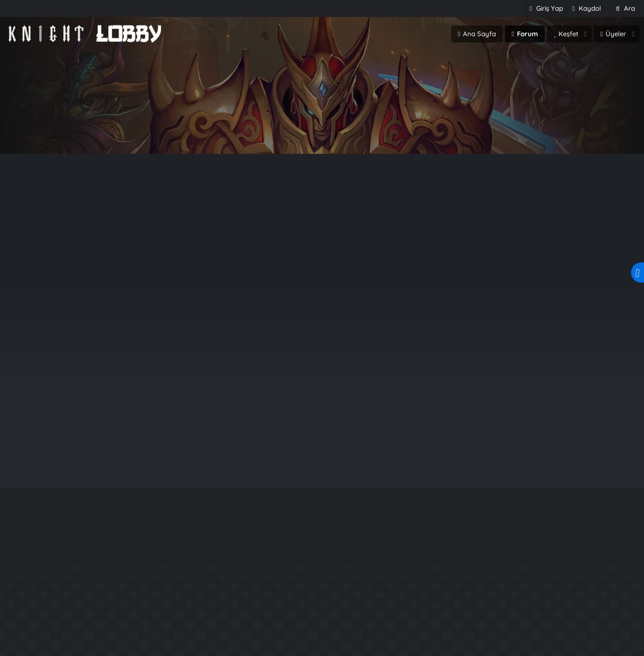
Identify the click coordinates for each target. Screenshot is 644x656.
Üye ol (360, 133)
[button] (585, 34)
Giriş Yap (284, 133)
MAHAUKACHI (258, 645)
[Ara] (624, 8)
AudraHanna (256, 613)
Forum (527, 34)
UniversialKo (44, 645)
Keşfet (568, 34)
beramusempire (51, 629)
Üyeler (616, 34)
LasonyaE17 (254, 629)
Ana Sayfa (479, 34)
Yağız (564, 353)
